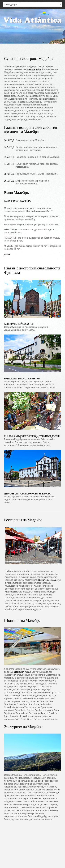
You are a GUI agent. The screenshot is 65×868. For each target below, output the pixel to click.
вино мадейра (34, 69)
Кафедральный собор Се (19, 324)
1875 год (9, 174)
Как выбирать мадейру (17, 201)
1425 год (9, 147)
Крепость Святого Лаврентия (22, 379)
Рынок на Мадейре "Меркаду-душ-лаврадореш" (32, 436)
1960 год (9, 181)
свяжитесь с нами (47, 580)
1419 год (9, 140)
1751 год (9, 164)
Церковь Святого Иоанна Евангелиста (27, 494)
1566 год (9, 157)
